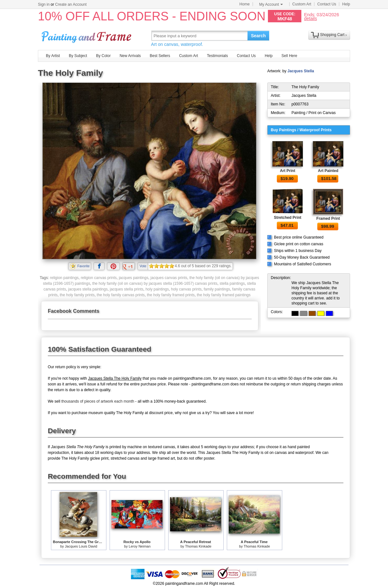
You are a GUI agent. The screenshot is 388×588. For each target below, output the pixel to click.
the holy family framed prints (171, 295)
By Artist (53, 56)
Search (259, 36)
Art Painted (328, 171)
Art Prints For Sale (87, 36)
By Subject (78, 56)
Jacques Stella (301, 71)
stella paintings (232, 283)
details (310, 18)
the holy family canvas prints (121, 295)
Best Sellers (160, 56)
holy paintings (157, 289)
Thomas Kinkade (198, 546)
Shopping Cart (332, 35)
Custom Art (302, 4)
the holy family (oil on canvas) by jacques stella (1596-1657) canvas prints (155, 283)
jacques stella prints (127, 289)
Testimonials (217, 56)
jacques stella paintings (88, 289)
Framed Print (328, 219)
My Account (271, 4)
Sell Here (289, 56)
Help (346, 4)
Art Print (288, 171)
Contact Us (327, 4)
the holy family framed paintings (224, 295)
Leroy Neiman (140, 546)
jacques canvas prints (169, 278)
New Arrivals (130, 56)
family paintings (217, 289)
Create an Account (71, 4)
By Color (103, 56)
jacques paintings (134, 278)
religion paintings (64, 278)
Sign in (44, 4)
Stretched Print (288, 218)
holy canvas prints (186, 289)
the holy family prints (77, 295)
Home (245, 4)
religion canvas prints (99, 278)
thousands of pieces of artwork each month (98, 401)
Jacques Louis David (81, 546)
